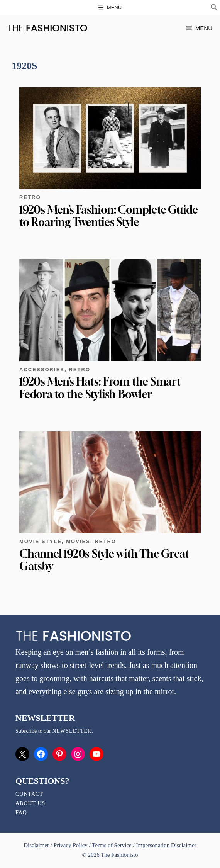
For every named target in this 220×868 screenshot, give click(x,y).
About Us (30, 803)
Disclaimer (37, 845)
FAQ (21, 813)
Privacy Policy (71, 845)
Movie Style (41, 541)
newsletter (72, 731)
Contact (29, 794)
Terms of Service (112, 845)
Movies (78, 541)
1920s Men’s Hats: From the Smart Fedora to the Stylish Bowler (100, 388)
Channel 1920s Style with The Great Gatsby (104, 560)
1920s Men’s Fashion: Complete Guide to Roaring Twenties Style (109, 216)
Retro (30, 197)
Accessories (42, 369)
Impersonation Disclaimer (166, 845)
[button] (214, 8)
